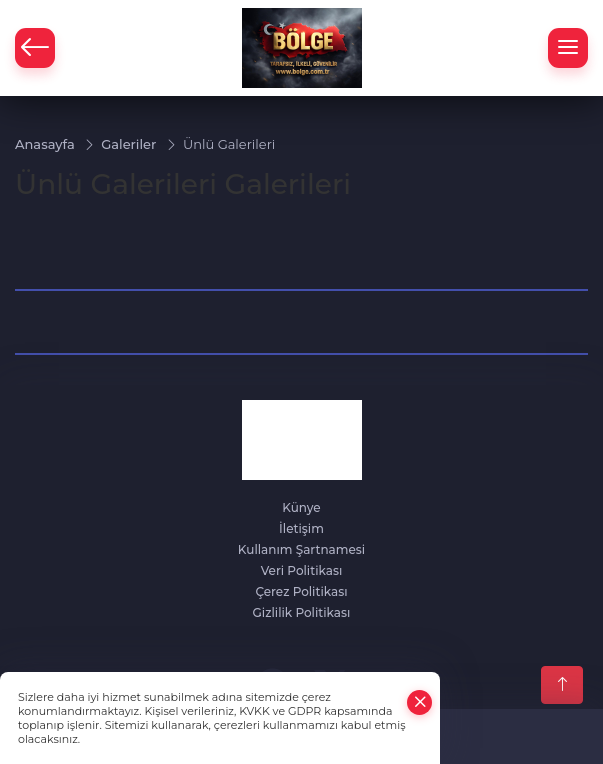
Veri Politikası (302, 570)
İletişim (301, 528)
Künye (301, 507)
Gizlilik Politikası (302, 612)
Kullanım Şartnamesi (301, 549)
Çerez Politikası (301, 591)
